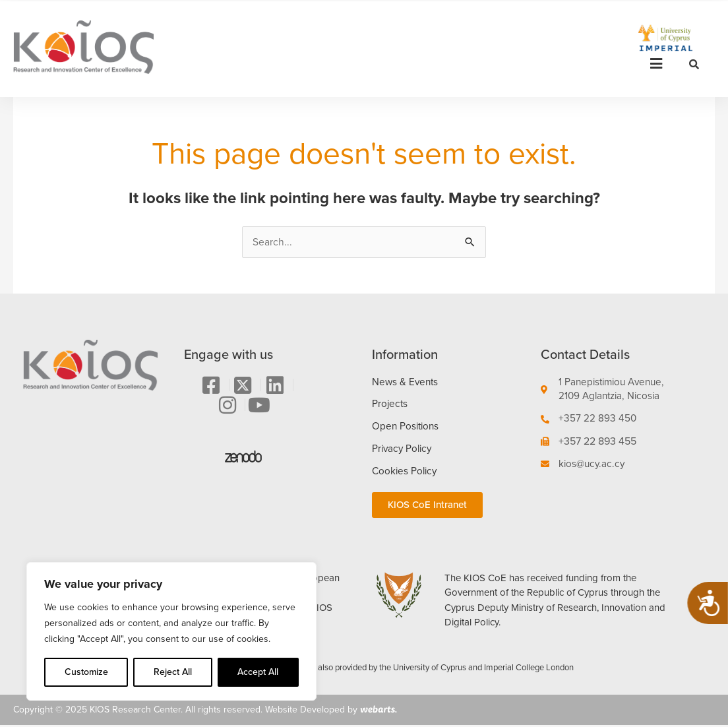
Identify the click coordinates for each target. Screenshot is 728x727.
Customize (86, 672)
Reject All (173, 672)
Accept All (258, 672)
